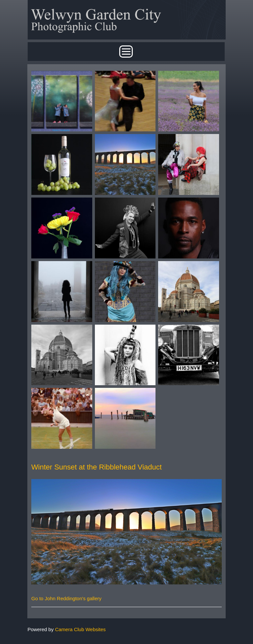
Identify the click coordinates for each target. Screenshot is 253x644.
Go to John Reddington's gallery (66, 598)
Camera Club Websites (80, 629)
